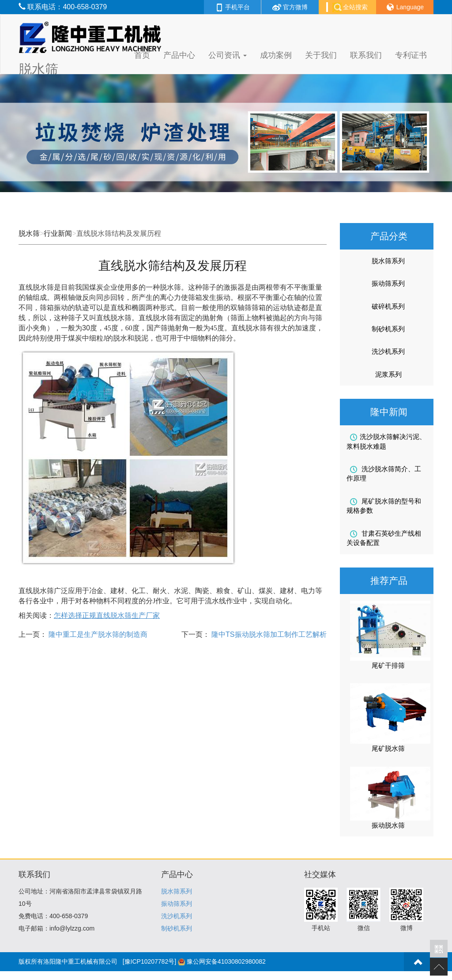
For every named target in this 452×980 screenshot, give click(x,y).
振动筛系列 (388, 283)
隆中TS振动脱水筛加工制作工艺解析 (268, 634)
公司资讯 (228, 55)
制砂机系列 (388, 329)
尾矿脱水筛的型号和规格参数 (384, 506)
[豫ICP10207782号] (149, 961)
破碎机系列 (388, 306)
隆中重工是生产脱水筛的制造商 (97, 634)
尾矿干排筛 (388, 665)
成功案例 (276, 55)
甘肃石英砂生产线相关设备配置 (384, 538)
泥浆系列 (388, 374)
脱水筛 (29, 233)
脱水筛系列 (388, 261)
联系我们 (366, 55)
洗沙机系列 (388, 351)
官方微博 (290, 7)
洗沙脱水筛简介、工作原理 (384, 473)
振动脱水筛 (388, 825)
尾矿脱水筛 (388, 748)
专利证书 (411, 55)
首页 (142, 55)
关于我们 (321, 55)
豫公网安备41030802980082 (226, 961)
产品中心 (179, 55)
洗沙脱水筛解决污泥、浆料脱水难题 (386, 441)
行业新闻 (58, 233)
